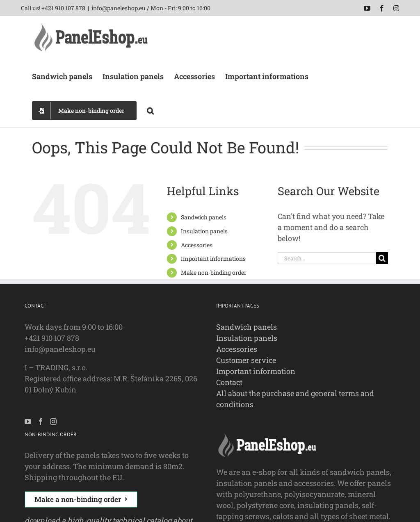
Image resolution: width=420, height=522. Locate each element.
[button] (150, 110)
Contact (229, 382)
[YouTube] (28, 422)
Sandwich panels (204, 217)
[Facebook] (41, 422)
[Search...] (327, 258)
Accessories (197, 245)
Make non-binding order (214, 272)
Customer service (246, 360)
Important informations (213, 259)
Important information (256, 371)
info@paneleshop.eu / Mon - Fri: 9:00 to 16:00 (151, 8)
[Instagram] (53, 422)
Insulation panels (204, 231)
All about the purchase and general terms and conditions (295, 399)
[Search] (382, 258)
